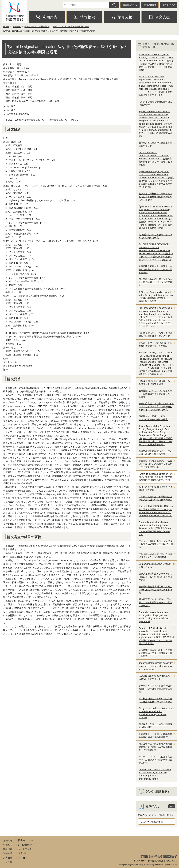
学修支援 (122, 17)
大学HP (22, 853)
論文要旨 (11, 110)
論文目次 (11, 106)
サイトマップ (169, 5)
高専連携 (8, 858)
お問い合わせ (150, 5)
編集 (172, 806)
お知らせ (8, 840)
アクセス (23, 858)
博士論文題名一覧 (58, 120)
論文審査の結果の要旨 (18, 114)
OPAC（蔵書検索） (158, 792)
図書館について (130, 5)
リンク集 (8, 862)
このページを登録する (152, 822)
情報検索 (84, 17)
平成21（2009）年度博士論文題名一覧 (71, 27)
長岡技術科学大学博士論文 (37, 27)
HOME (6, 27)
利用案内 (47, 17)
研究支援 (159, 17)
